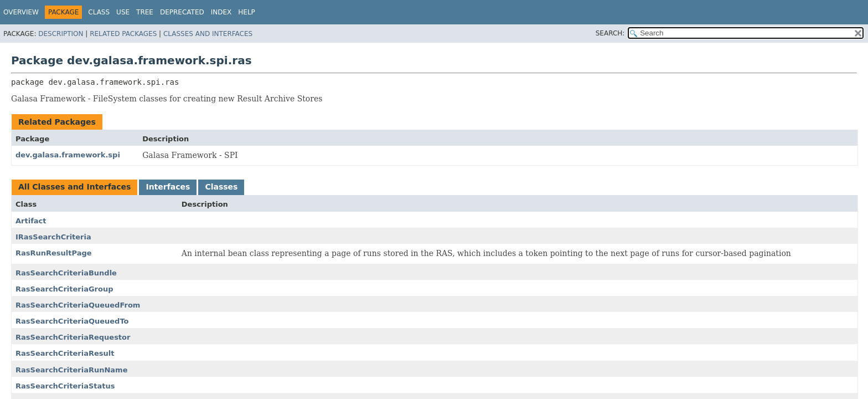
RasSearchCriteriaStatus (65, 386)
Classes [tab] (221, 187)
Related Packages (123, 34)
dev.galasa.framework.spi (68, 155)
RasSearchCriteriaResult (65, 353)
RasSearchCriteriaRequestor (73, 337)
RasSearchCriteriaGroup (64, 289)
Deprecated (182, 12)
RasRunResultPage (54, 253)
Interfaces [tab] (168, 187)
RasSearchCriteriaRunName (71, 370)
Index (221, 12)
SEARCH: (610, 33)
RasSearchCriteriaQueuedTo (72, 321)
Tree (145, 12)
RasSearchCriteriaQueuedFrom (78, 305)
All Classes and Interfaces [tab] (74, 187)
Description (61, 34)
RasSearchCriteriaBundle (66, 273)
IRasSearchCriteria (53, 237)
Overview (21, 12)
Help (247, 12)
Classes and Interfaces (208, 34)
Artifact (31, 221)
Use (123, 12)
